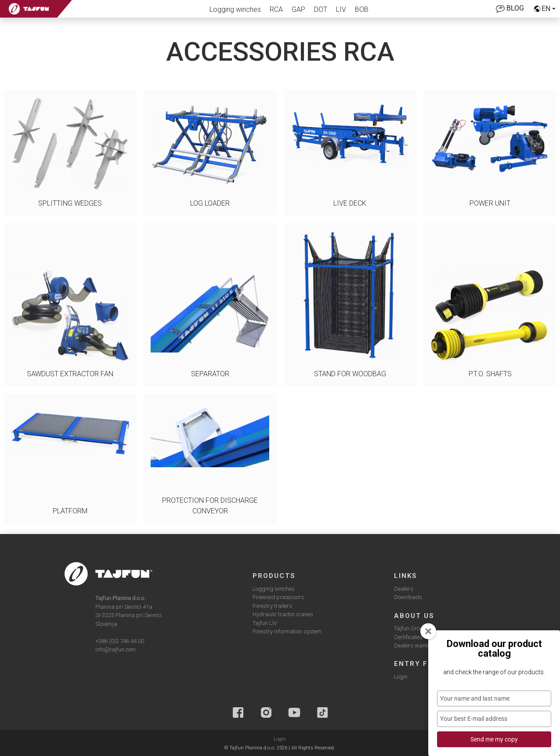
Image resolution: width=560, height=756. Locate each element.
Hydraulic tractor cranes (283, 614)
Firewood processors (278, 597)
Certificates (408, 637)
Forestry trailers (272, 606)
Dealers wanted (414, 645)
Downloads (408, 597)
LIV (341, 9)
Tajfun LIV (265, 623)
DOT (321, 9)
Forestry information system (287, 631)
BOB (362, 9)
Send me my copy (494, 739)
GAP (298, 9)
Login (401, 677)
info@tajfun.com (116, 649)
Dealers (404, 589)
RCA (276, 9)
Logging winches (235, 9)
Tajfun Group (410, 628)
